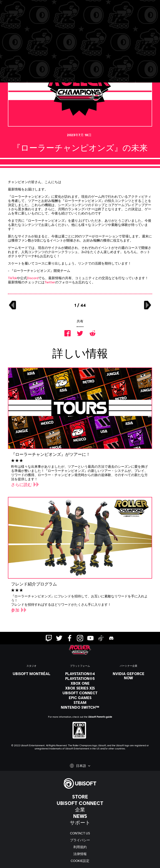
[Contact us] (80, 833)
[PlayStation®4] (80, 674)
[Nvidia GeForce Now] (128, 676)
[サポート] (80, 822)
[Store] (80, 797)
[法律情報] (80, 854)
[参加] (19, 610)
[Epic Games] (80, 698)
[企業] (80, 810)
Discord (33, 278)
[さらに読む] (25, 484)
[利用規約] (80, 847)
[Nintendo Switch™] (80, 707)
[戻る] (20, 38)
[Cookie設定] (80, 861)
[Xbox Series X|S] (80, 688)
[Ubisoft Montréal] (32, 674)
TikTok (12, 278)
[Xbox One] (80, 683)
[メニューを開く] (6, 18)
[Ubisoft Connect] (80, 803)
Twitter (50, 282)
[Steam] (80, 702)
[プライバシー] (80, 840)
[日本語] (80, 766)
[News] (80, 816)
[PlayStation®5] (80, 678)
